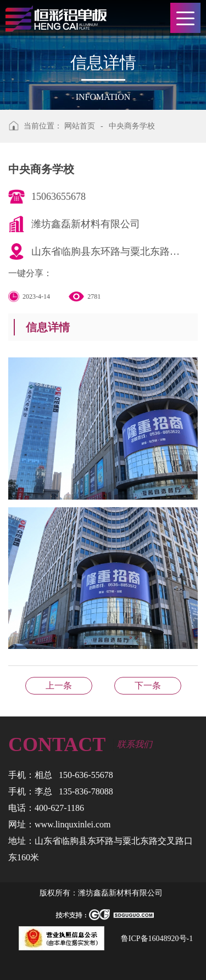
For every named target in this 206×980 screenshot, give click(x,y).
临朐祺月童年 (59, 685)
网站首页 (80, 126)
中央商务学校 (132, 126)
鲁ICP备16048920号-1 (157, 939)
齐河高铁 (148, 685)
